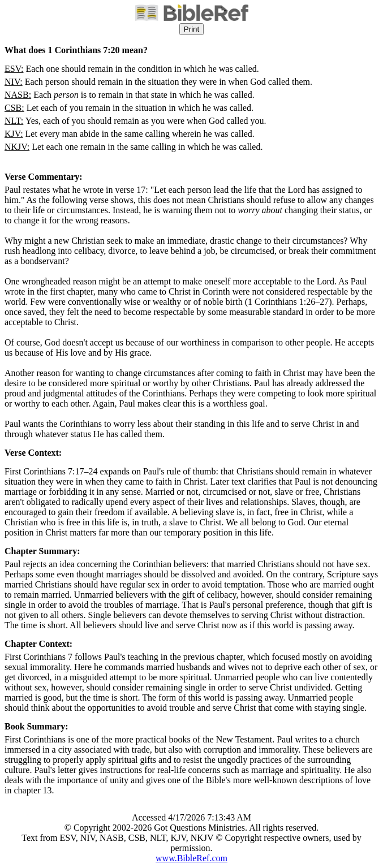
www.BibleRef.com (192, 858)
